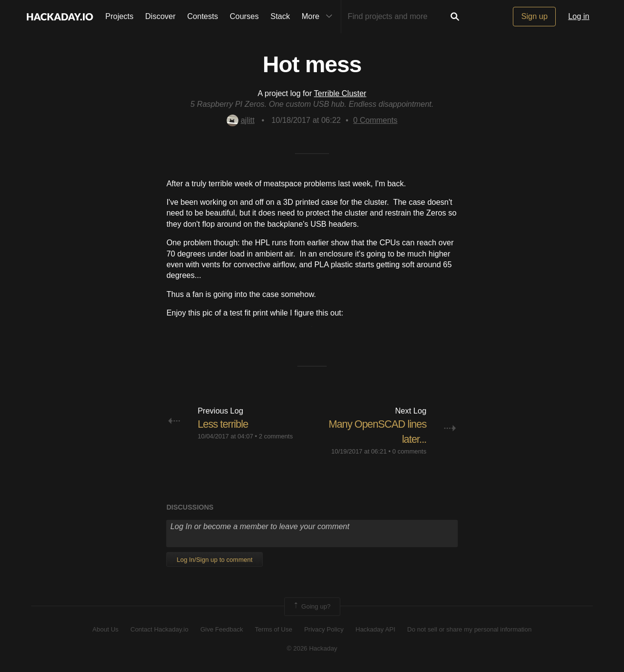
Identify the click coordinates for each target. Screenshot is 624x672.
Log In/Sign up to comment (214, 560)
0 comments (409, 451)
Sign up (534, 16)
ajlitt (241, 120)
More (319, 17)
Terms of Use (274, 629)
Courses (244, 16)
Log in (579, 16)
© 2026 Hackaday (312, 648)
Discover (160, 16)
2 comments (276, 436)
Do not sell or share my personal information (469, 629)
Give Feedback (222, 629)
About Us (106, 629)
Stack (280, 16)
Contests (203, 16)
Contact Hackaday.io (160, 629)
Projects (119, 16)
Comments (376, 120)
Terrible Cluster (340, 93)
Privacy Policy (324, 629)
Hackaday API (375, 629)
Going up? (312, 607)
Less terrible (224, 424)
